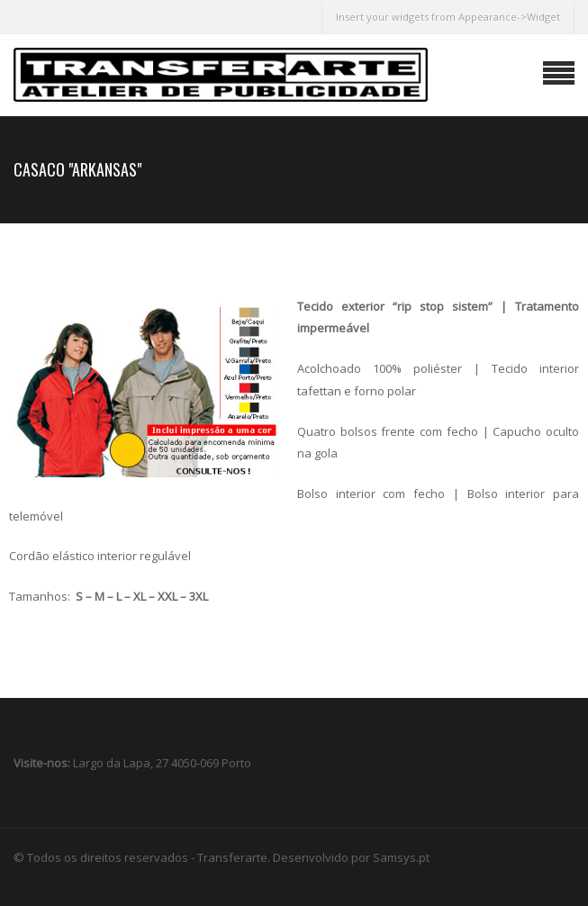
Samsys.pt (401, 857)
